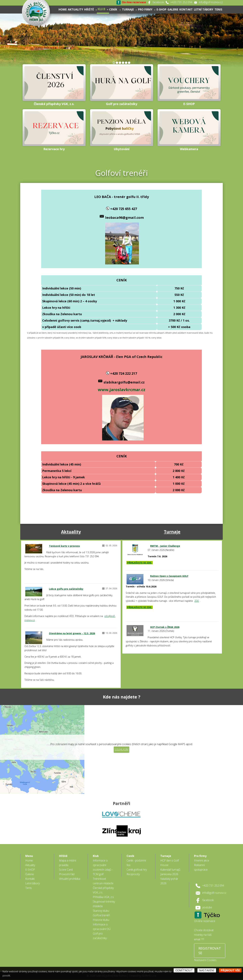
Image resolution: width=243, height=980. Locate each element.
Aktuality (75, 9)
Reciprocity (133, 870)
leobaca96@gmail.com (124, 218)
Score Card (66, 865)
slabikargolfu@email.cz (124, 382)
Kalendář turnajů (170, 865)
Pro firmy (147, 9)
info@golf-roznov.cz (211, 2)
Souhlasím (122, 749)
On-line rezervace (205, 917)
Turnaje (129, 9)
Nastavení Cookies (205, 956)
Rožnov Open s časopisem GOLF (169, 576)
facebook (158, 2)
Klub (103, 9)
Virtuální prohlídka (70, 874)
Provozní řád (67, 870)
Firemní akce (202, 856)
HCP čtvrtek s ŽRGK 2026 (165, 627)
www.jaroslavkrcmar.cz (122, 389)
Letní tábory (204, 9)
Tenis (218, 9)
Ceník (115, 9)
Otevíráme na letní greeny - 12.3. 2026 (72, 633)
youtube (207, 903)
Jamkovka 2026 (169, 870)
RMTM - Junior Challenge (165, 546)
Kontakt (186, 9)
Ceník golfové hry (137, 865)
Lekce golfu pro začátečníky (66, 589)
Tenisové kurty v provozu (64, 546)
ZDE (197, 601)
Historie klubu (101, 916)
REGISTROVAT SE (210, 946)
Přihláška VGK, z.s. (104, 893)
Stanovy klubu (101, 906)
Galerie (173, 9)
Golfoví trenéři (101, 911)
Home (63, 9)
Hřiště (91, 9)
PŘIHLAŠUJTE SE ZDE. (140, 563)
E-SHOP (161, 9)
